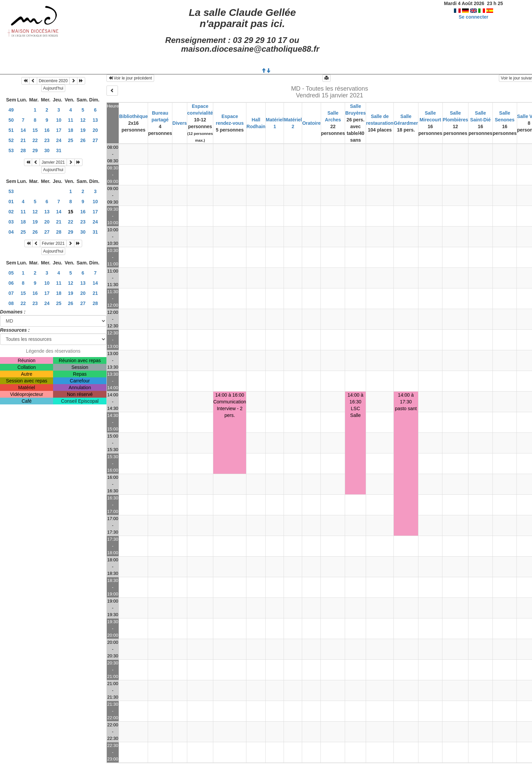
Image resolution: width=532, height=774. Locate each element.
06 (11, 283)
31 (59, 150)
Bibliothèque (133, 116)
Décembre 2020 (53, 81)
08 (11, 303)
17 (59, 130)
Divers (180, 123)
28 (23, 150)
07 (11, 293)
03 (11, 222)
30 (47, 150)
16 (47, 130)
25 (71, 140)
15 (35, 130)
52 (11, 140)
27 (95, 140)
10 (59, 120)
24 (59, 140)
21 (23, 140)
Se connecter (474, 17)
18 (71, 130)
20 (95, 130)
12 (83, 120)
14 (23, 130)
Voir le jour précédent (130, 78)
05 (11, 273)
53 (11, 150)
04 (11, 232)
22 (35, 140)
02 (11, 212)
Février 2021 (53, 243)
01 (11, 202)
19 (83, 130)
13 (95, 120)
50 (11, 120)
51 (11, 130)
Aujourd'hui (53, 88)
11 (71, 120)
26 (83, 140)
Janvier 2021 (53, 162)
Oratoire (311, 123)
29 (35, 150)
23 (47, 140)
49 (11, 110)
